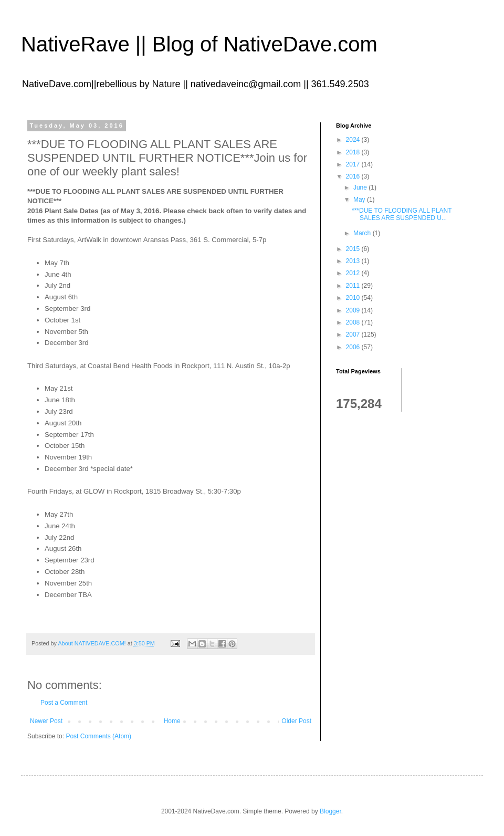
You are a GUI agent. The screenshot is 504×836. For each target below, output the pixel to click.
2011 (354, 286)
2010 (354, 298)
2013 (354, 261)
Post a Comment (64, 703)
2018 (354, 152)
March (363, 233)
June (361, 187)
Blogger (330, 811)
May (360, 200)
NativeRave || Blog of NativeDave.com (199, 44)
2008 (354, 322)
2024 (354, 140)
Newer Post (46, 721)
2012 (354, 273)
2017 (354, 164)
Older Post (296, 721)
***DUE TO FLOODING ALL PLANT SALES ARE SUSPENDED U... (402, 214)
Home (172, 721)
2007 (354, 335)
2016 (354, 176)
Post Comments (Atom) (98, 736)
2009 (354, 310)
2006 (354, 347)
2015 (354, 249)
